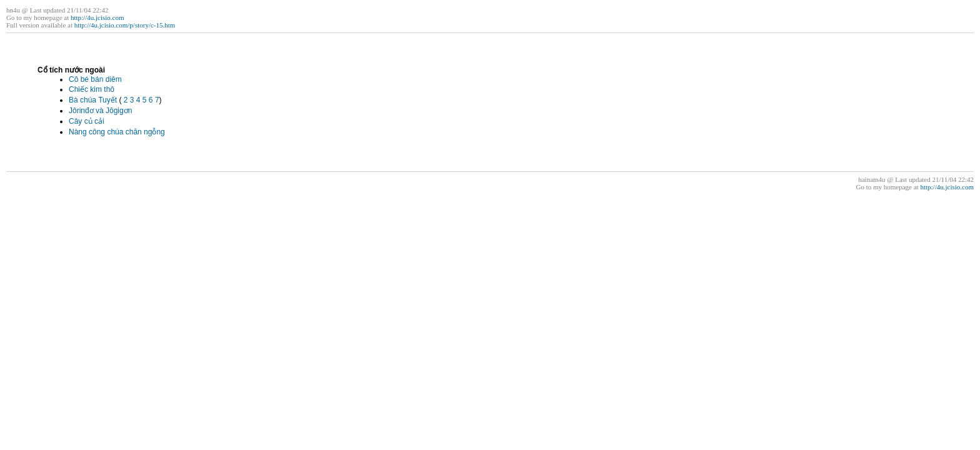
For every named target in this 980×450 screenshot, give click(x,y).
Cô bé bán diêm (95, 79)
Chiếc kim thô (92, 89)
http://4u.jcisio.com (97, 17)
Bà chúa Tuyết (93, 100)
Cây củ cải (87, 121)
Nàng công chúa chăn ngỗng (117, 132)
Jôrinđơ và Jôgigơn (100, 111)
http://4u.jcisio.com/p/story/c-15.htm (125, 25)
